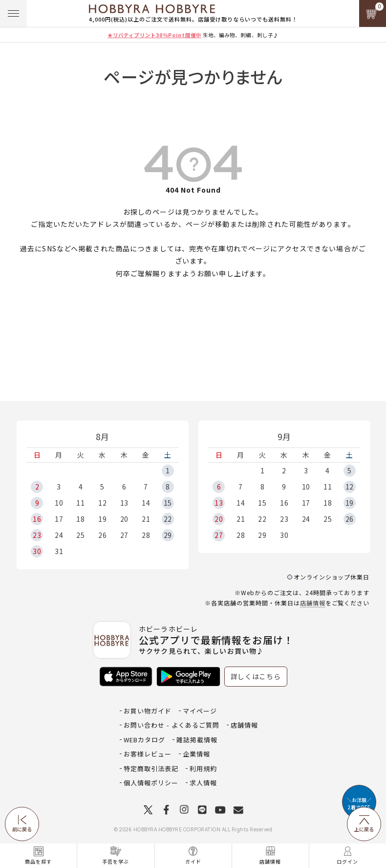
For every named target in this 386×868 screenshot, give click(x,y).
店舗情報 (313, 603)
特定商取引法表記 (151, 768)
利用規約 (203, 768)
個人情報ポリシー (151, 783)
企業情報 (196, 754)
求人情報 (203, 783)
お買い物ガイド (148, 711)
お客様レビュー (148, 754)
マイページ (200, 711)
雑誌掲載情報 (197, 740)
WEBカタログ (144, 740)
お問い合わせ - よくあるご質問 (172, 725)
